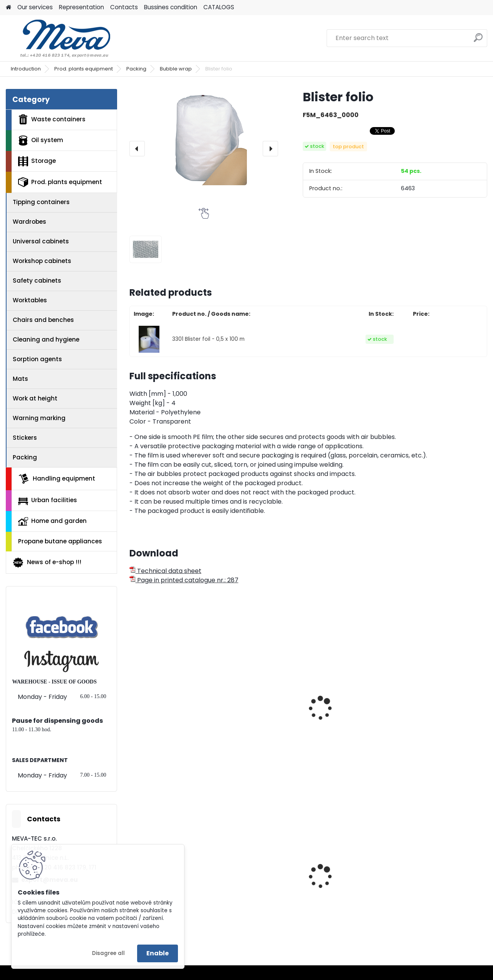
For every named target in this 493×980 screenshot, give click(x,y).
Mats (20, 379)
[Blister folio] (204, 137)
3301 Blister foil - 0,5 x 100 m (208, 339)
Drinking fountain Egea (442, 884)
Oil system (41, 141)
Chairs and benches (43, 320)
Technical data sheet (165, 571)
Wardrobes (29, 222)
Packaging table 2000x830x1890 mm (437, 723)
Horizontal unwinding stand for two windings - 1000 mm (261, 712)
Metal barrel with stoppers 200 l (251, 886)
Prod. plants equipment (84, 69)
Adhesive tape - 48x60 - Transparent (171, 723)
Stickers (25, 438)
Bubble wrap (176, 69)
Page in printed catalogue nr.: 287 (184, 580)
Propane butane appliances (60, 541)
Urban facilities (48, 500)
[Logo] (59, 38)
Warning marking (39, 418)
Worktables (30, 300)
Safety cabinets (37, 281)
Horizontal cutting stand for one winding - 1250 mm (352, 727)
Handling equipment (57, 479)
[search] (478, 41)
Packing (136, 69)
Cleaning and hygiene (46, 339)
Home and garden (52, 521)
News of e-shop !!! (47, 563)
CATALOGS (219, 7)
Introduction (26, 69)
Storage (37, 161)
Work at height (35, 398)
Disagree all (108, 953)
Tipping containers (41, 202)
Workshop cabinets (42, 261)
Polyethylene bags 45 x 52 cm (351, 892)
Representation (81, 7)
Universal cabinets (41, 241)
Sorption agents (37, 359)
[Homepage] (8, 8)
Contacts (124, 7)
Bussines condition (171, 7)
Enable (158, 953)
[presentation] (137, 149)
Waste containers (52, 119)
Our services (35, 7)
